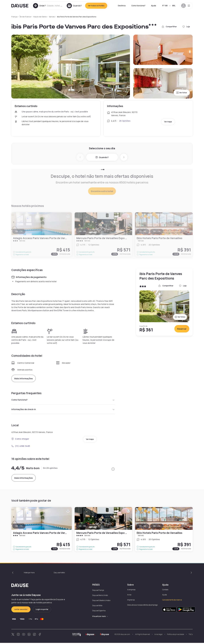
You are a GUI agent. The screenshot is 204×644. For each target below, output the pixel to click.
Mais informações (24, 378)
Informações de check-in (63, 410)
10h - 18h (143, 527)
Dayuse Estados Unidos (101, 602)
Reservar (182, 329)
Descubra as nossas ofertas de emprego (142, 606)
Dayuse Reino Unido (100, 596)
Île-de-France (25, 17)
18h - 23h (157, 527)
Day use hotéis (59, 574)
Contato (165, 591)
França (14, 17)
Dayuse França (98, 591)
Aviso (129, 596)
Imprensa (131, 601)
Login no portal (42, 610)
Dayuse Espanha (99, 612)
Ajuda (153, 6)
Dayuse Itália (97, 607)
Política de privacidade (176, 635)
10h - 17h (19, 527)
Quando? (102, 157)
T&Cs (191, 635)
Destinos (122, 6)
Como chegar (20, 440)
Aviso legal (158, 635)
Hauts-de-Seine (40, 17)
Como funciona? (138, 6)
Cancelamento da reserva (172, 601)
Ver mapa (168, 122)
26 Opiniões (125, 121)
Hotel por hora (29, 574)
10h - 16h (82, 527)
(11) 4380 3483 (21, 447)
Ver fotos (182, 93)
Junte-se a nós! (21, 610)
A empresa (131, 591)
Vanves (52, 17)
